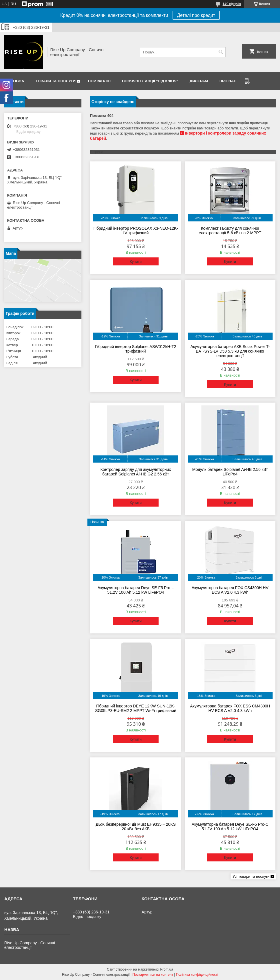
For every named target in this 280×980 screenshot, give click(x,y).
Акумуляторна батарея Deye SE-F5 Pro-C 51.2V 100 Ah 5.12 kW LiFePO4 (230, 827)
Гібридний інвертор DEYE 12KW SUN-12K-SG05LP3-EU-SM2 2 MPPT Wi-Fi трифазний (136, 708)
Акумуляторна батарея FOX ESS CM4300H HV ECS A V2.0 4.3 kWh (230, 708)
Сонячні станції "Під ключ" (150, 81)
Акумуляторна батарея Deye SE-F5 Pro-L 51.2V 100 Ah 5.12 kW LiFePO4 (136, 590)
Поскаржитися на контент (153, 975)
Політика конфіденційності (197, 975)
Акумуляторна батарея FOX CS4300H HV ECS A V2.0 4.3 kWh (230, 590)
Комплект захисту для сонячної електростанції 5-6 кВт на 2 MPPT (230, 231)
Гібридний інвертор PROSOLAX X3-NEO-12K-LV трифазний (136, 231)
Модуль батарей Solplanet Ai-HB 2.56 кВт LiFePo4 (230, 472)
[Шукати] (221, 52)
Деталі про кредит (196, 15)
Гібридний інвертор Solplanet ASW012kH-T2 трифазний (136, 349)
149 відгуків (232, 4)
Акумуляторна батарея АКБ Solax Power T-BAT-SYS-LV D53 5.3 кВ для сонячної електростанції (230, 351)
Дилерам (199, 81)
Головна (15, 81)
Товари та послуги (55, 81)
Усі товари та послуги (251, 876)
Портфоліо (99, 81)
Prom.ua (167, 969)
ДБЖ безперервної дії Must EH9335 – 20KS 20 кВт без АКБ (136, 827)
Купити (136, 262)
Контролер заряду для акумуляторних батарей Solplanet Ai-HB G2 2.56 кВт (136, 472)
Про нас (228, 81)
